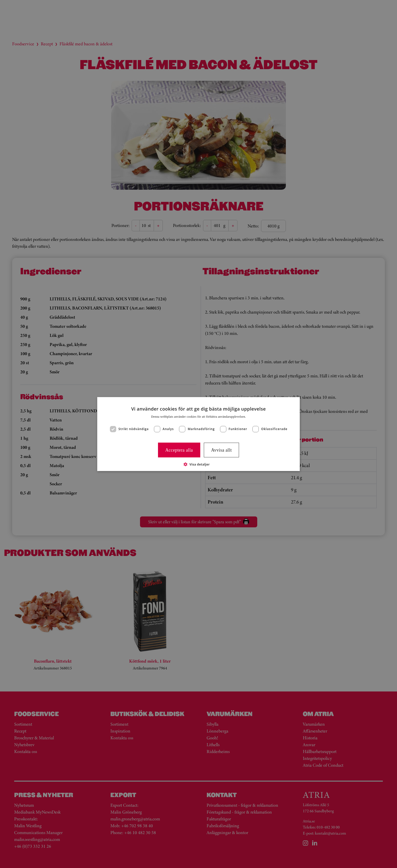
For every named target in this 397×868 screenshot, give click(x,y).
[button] (199, 464)
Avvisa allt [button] (222, 450)
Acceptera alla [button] (179, 450)
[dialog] (198, 434)
